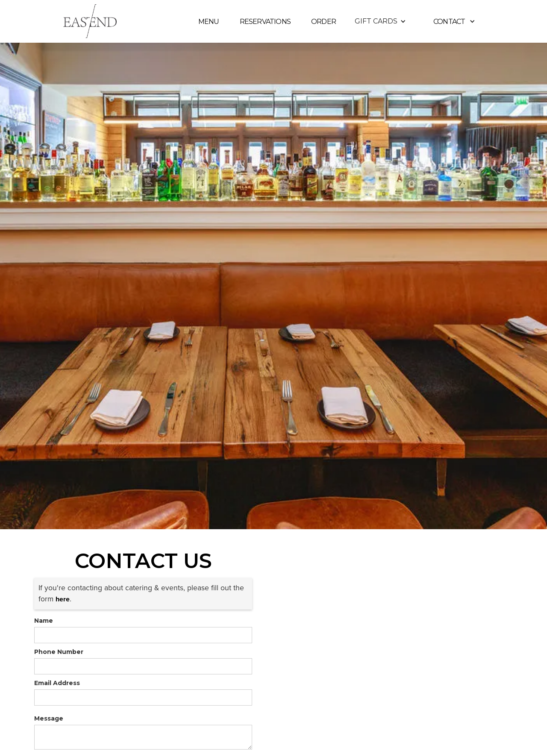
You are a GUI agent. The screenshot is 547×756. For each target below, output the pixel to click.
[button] (380, 21)
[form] (143, 635)
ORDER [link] (323, 22)
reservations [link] (265, 22)
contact (449, 22)
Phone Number (59, 652)
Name (44, 621)
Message (49, 718)
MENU (209, 22)
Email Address (57, 683)
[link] (63, 599)
